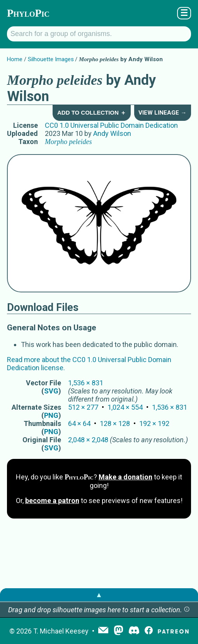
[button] (187, 610)
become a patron (52, 501)
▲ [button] (99, 595)
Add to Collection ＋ (92, 112)
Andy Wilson (112, 133)
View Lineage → (162, 113)
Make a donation (125, 477)
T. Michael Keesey (61, 631)
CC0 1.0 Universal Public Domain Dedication (111, 125)
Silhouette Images (51, 59)
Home (15, 59)
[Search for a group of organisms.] (99, 34)
